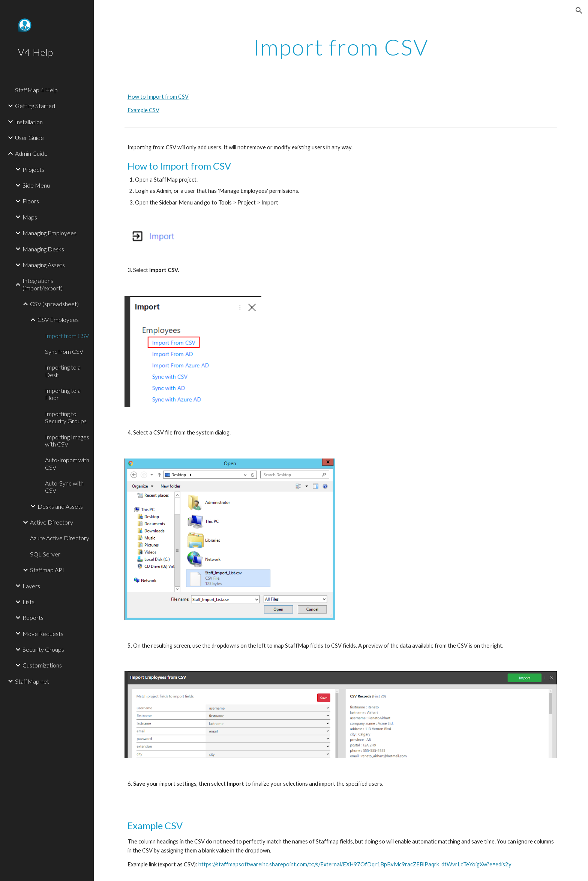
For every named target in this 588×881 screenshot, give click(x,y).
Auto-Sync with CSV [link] (64, 487)
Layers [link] (31, 586)
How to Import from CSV (158, 97)
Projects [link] (33, 169)
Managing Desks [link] (43, 249)
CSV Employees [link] (58, 319)
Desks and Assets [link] (60, 506)
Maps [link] (30, 217)
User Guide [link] (29, 138)
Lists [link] (28, 602)
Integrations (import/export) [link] (43, 284)
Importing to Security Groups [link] (66, 417)
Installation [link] (29, 122)
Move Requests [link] (43, 634)
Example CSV (143, 110)
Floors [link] (31, 201)
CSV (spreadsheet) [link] (54, 304)
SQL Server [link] (45, 554)
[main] (341, 47)
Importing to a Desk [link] (63, 371)
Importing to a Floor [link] (63, 394)
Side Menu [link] (36, 185)
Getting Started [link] (35, 106)
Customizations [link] (42, 665)
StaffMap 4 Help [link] (36, 90)
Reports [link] (33, 617)
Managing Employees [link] (49, 233)
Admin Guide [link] (31, 153)
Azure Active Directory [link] (60, 538)
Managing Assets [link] (44, 265)
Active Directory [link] (52, 522)
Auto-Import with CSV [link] (67, 463)
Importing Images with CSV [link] (67, 440)
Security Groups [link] (43, 649)
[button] (579, 11)
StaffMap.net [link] (32, 681)
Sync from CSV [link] (64, 351)
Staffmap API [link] (47, 570)
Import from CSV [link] (67, 336)
